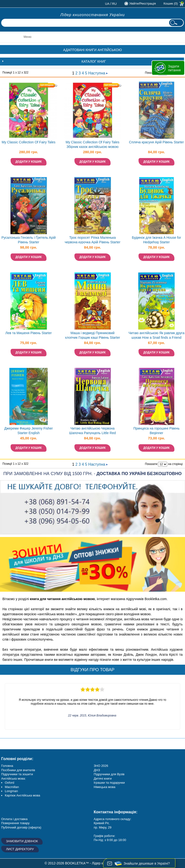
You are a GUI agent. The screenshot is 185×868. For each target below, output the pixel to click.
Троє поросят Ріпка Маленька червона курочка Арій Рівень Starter (92, 240)
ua (107, 4)
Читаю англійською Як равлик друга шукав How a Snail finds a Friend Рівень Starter (156, 336)
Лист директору (20, 849)
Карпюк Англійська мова (22, 795)
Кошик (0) (171, 3)
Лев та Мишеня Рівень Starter (28, 333)
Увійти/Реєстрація (142, 3)
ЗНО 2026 (101, 766)
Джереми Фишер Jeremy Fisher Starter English (29, 431)
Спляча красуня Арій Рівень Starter (157, 142)
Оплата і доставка (14, 819)
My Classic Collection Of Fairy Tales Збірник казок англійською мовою (92, 144)
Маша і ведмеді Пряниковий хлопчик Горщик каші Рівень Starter (92, 335)
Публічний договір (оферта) (21, 827)
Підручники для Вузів (109, 774)
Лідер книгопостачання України (92, 15)
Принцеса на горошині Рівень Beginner (157, 431)
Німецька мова (105, 787)
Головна (7, 766)
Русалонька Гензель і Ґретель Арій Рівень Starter (29, 240)
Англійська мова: (13, 779)
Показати (151, 464)
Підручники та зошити (17, 774)
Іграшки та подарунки (109, 783)
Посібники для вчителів (18, 770)
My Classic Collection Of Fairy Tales (29, 142)
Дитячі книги (103, 779)
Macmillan (12, 787)
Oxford (10, 783)
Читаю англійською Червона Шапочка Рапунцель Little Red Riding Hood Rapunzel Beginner (92, 431)
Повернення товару (15, 823)
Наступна (98, 73)
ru (114, 4)
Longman (11, 791)
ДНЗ (97, 770)
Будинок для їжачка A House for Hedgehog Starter (156, 240)
